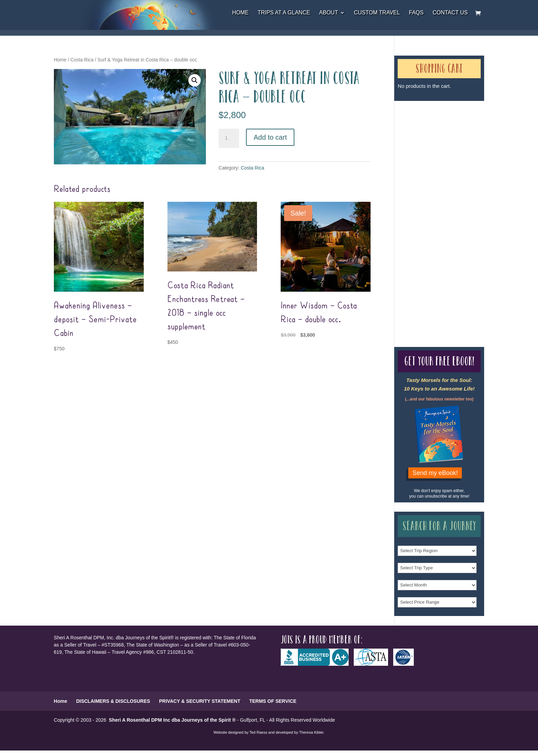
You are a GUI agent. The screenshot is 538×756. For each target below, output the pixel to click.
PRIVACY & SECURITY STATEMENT (200, 701)
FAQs (416, 13)
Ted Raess (258, 732)
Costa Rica (82, 60)
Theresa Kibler (311, 732)
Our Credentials (412, 212)
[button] (195, 80)
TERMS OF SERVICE (273, 701)
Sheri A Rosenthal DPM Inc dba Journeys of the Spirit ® (172, 720)
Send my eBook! (435, 473)
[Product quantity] (229, 138)
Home (240, 13)
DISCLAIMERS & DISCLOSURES (113, 701)
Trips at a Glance (284, 13)
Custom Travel (377, 13)
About (329, 13)
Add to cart (270, 137)
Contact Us (450, 13)
